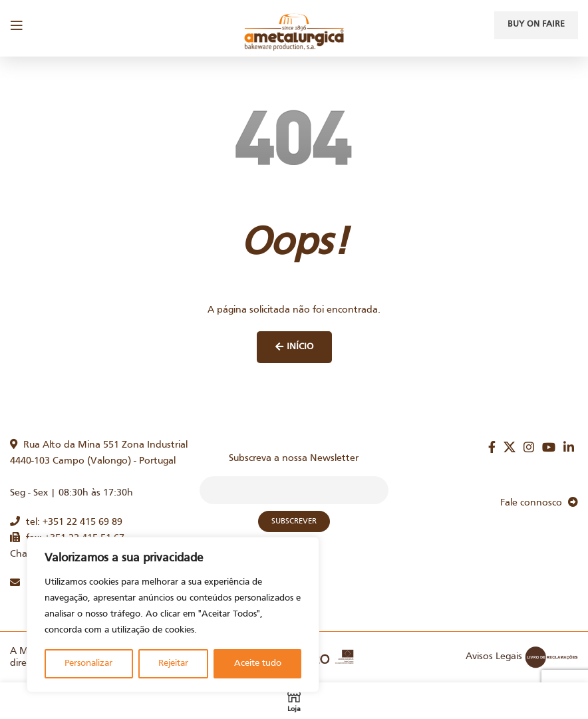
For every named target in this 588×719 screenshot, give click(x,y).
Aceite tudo (258, 663)
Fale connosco (539, 503)
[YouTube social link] (549, 447)
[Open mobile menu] (17, 25)
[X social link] (510, 447)
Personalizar (88, 663)
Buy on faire (536, 25)
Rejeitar (173, 663)
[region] (173, 615)
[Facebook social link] (492, 447)
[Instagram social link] (529, 447)
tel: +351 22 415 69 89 (66, 522)
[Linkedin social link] (569, 447)
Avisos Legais (494, 656)
